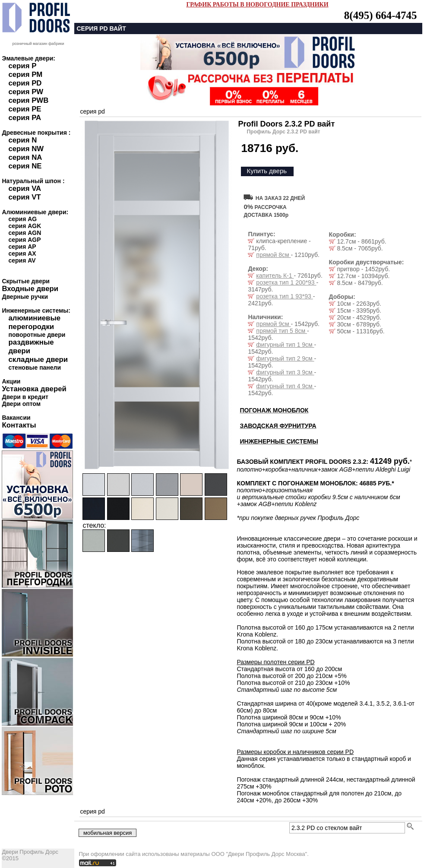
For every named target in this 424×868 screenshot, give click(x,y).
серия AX (22, 253)
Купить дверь (267, 171)
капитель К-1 (275, 276)
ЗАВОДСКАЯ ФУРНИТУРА (278, 426)
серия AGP (24, 240)
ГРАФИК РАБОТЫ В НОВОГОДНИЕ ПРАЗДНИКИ (257, 5)
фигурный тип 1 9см (285, 345)
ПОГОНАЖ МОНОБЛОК (274, 410)
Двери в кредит (25, 397)
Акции (11, 381)
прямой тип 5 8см (282, 331)
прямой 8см (273, 255)
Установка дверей (34, 389)
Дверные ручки (25, 297)
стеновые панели (35, 367)
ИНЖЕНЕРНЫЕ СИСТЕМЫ (279, 441)
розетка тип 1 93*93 (284, 296)
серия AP (22, 247)
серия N (22, 140)
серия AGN (25, 233)
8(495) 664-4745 (381, 15)
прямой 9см (273, 324)
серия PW (26, 92)
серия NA (25, 157)
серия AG (22, 219)
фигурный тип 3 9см (285, 372)
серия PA (25, 118)
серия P (22, 66)
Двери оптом (21, 404)
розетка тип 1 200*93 (286, 282)
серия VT (24, 197)
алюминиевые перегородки (34, 322)
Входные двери (30, 289)
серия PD (25, 83)
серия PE (25, 109)
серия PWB (28, 100)
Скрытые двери (25, 281)
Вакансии (16, 418)
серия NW (26, 149)
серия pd (92, 111)
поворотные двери (37, 335)
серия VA (25, 188)
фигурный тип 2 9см (285, 358)
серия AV (22, 260)
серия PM (25, 74)
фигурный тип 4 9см (285, 386)
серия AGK (25, 226)
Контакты (19, 425)
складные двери (38, 360)
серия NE (25, 166)
